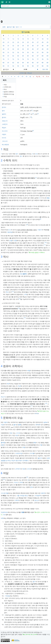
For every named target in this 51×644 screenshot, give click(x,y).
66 (33, 56)
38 (42, 46)
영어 (3, 111)
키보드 (16, 482)
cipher (45, 422)
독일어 (4, 128)
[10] (45, 243)
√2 (18, 76)
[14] (19, 308)
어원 (2, 425)
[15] (25, 318)
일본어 (4, 114)
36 (33, 46)
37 (38, 46)
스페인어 (5, 124)
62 (13, 56)
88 (42, 63)
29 (47, 42)
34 (23, 46)
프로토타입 (19, 453)
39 (47, 46)
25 (28, 42)
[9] (27, 225)
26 (33, 42)
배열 (29, 370)
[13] (20, 299)
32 (13, 46)
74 (23, 59)
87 (38, 63)
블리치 (40, 458)
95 (28, 66)
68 (42, 56)
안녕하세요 (4, 512)
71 (8, 59)
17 (38, 39)
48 (42, 49)
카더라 (37, 413)
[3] (33, 114)
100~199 (45, 69)
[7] (36, 178)
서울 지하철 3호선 (22, 496)
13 (18, 39)
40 (3, 49)
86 (33, 63)
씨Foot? (38, 425)
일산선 (36, 500)
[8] (40, 219)
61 (8, 56)
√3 (22, 76)
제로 (11, 433)
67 (38, 56)
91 (8, 66)
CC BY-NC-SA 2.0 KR (30, 634)
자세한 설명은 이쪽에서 (37, 252)
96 (33, 66)
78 (42, 59)
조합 (15, 240)
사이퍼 (18, 433)
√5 (26, 76)
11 (8, 39)
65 (28, 56)
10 (3, 39)
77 (38, 59)
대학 (2, 518)
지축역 (17, 500)
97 (38, 66)
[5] (31, 117)
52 (13, 52)
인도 (36, 154)
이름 (22, 512)
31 (8, 46)
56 (33, 52)
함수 (34, 582)
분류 (4, 27)
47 (38, 49)
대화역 (43, 493)
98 (42, 66)
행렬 (48, 198)
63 (18, 56)
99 (47, 66)
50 (3, 52)
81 (8, 63)
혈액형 (3, 443)
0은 (23, 274)
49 (47, 49)
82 (13, 63)
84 (23, 63)
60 (3, 56)
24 (23, 42)
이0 (4, 515)
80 (3, 63)
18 (42, 39)
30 (3, 46)
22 (13, 42)
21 (8, 42)
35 (28, 46)
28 (42, 42)
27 (38, 42)
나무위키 (22, 73)
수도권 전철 (5, 493)
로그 (10, 230)
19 (47, 39)
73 (18, 59)
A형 (2, 445)
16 (33, 39)
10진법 (7, 596)
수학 (28, 73)
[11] (45, 245)
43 (18, 49)
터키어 (4, 138)
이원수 (40, 230)
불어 (15, 425)
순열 (11, 240)
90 (3, 66)
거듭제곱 (10, 232)
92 (13, 66)
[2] (30, 114)
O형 (24, 447)
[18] (27, 477)
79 (47, 59)
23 (18, 42)
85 (28, 63)
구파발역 (37, 496)
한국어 (4, 107)
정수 (17, 27)
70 (3, 59)
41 (8, 49)
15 (28, 39)
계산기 (3, 397)
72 (13, 59)
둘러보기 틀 (11, 27)
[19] (4, 480)
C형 (41, 445)
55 (28, 52)
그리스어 (5, 141)
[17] (32, 406)
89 (47, 63)
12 (13, 39)
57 (38, 52)
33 (18, 46)
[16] (46, 404)
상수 (31, 73)
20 (3, 42)
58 (42, 52)
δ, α (48, 76)
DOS (21, 482)
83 (18, 63)
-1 (2, 154)
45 (28, 49)
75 (28, 59)
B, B (38, 76)
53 (18, 52)
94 (23, 66)
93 (18, 66)
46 (33, 49)
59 (47, 52)
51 (8, 52)
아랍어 (4, 134)
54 (23, 52)
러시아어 (5, 131)
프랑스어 (5, 121)
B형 (35, 443)
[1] (32, 110)
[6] (33, 131)
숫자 (19, 425)
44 (23, 49)
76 (33, 59)
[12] (13, 292)
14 (23, 39)
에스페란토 (5, 144)
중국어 (4, 117)
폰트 (31, 487)
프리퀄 (32, 453)
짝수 (7, 292)
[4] (38, 114)
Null (8, 384)
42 (13, 49)
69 (47, 56)
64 (23, 56)
